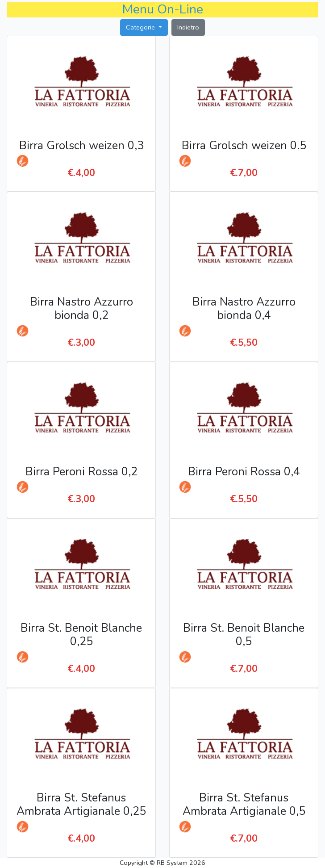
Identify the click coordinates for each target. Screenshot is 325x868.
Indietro (188, 27)
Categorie (141, 27)
